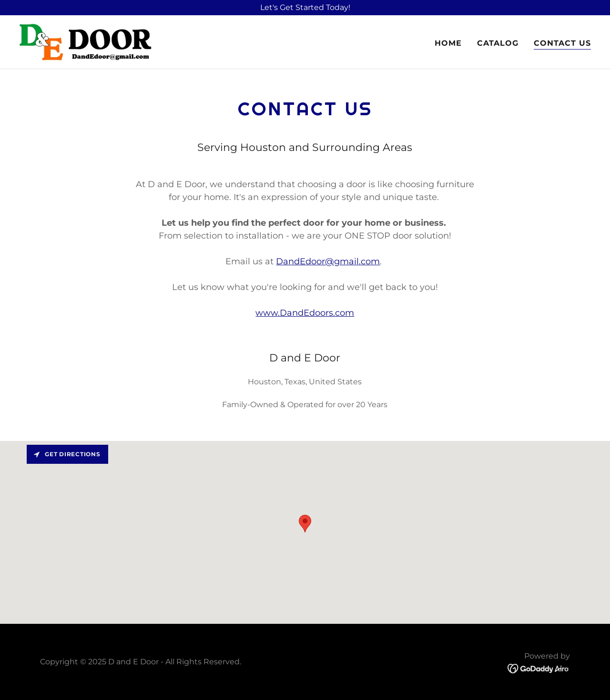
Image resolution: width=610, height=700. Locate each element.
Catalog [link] (498, 43)
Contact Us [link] (562, 43)
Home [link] (448, 43)
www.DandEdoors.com (305, 313)
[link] (86, 41)
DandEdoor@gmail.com (328, 261)
